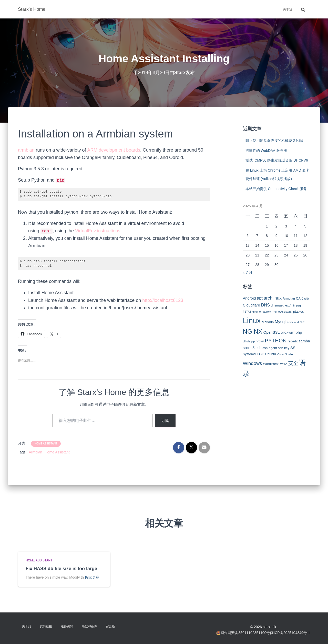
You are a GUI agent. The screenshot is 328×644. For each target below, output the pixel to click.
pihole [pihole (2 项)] (247, 341)
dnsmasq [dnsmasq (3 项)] (278, 305)
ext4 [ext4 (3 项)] (288, 305)
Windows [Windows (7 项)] (253, 363)
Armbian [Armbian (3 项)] (289, 298)
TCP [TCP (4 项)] (261, 354)
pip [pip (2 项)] (253, 341)
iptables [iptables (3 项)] (298, 311)
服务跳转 (67, 626)
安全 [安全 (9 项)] (293, 363)
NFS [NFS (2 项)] (303, 322)
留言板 (110, 626)
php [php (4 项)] (299, 332)
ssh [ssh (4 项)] (258, 348)
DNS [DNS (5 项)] (265, 305)
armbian (26, 150)
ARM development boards (114, 150)
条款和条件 (89, 626)
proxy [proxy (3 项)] (260, 341)
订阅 (165, 420)
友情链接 (46, 626)
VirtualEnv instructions (98, 231)
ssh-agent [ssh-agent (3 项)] (270, 348)
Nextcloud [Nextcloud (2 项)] (293, 322)
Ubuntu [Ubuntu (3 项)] (271, 354)
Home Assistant (46, 444)
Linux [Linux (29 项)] (252, 320)
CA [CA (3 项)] (298, 298)
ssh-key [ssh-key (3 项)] (284, 348)
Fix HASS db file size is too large (61, 569)
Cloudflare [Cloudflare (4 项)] (252, 305)
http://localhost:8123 (163, 300)
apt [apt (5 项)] (260, 298)
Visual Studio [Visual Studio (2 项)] (285, 354)
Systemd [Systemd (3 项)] (249, 354)
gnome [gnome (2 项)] (257, 312)
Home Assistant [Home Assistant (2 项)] (282, 312)
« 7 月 (248, 272)
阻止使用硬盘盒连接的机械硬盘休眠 (274, 141)
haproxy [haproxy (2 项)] (266, 312)
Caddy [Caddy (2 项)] (306, 299)
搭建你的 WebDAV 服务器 (266, 151)
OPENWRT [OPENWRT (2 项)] (288, 333)
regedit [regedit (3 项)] (293, 341)
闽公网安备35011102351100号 (245, 633)
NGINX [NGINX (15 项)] (253, 331)
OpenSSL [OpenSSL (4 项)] (272, 332)
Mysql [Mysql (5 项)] (280, 322)
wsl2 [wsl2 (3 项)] (284, 364)
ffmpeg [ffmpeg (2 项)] (296, 305)
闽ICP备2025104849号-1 (290, 633)
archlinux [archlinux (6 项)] (273, 298)
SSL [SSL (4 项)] (294, 348)
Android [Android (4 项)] (249, 298)
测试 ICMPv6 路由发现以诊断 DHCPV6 (277, 160)
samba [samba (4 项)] (304, 341)
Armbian (35, 452)
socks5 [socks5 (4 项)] (249, 348)
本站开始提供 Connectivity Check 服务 (276, 189)
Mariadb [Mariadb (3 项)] (268, 322)
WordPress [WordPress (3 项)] (271, 364)
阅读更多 (92, 577)
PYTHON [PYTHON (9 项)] (276, 341)
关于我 (288, 9)
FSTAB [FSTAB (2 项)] (247, 312)
